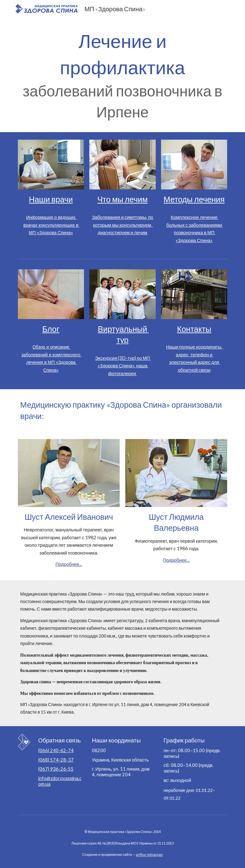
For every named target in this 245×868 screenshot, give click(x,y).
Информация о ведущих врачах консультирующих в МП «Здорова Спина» (52, 225)
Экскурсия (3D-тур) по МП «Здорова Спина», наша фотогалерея (123, 366)
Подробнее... (69, 564)
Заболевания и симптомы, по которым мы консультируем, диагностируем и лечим (123, 225)
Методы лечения (194, 199)
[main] (123, 75)
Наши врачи (51, 199)
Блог (51, 329)
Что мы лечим (123, 199)
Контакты (194, 329)
